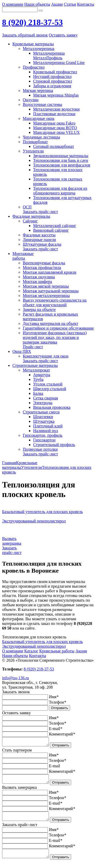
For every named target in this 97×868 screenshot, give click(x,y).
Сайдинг (30, 221)
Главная (9, 463)
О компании (13, 4)
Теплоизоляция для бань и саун (61, 160)
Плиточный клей (48, 426)
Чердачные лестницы (41, 137)
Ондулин (31, 100)
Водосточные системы (42, 104)
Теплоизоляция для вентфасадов (62, 165)
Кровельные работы (57, 651)
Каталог (31, 651)
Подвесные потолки (40, 449)
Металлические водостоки (56, 109)
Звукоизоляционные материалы (61, 156)
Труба (38, 379)
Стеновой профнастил (53, 81)
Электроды (43, 403)
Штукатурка (44, 421)
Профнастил (34, 67)
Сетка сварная (46, 398)
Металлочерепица (39, 49)
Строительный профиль (54, 445)
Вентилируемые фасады (44, 263)
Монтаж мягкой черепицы (46, 286)
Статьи (70, 4)
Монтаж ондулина (39, 277)
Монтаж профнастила (42, 268)
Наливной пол (46, 431)
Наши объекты (37, 4)
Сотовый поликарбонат (54, 146)
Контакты (86, 4)
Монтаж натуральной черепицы (51, 291)
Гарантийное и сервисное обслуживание (58, 328)
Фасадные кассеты (39, 235)
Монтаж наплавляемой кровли (50, 272)
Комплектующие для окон (46, 356)
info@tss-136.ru (16, 678)
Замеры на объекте (39, 309)
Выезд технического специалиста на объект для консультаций (55, 302)
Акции (57, 4)
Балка (38, 393)
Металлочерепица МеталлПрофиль (49, 56)
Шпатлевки (43, 417)
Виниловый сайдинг (51, 230)
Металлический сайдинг (55, 226)
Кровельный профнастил (55, 72)
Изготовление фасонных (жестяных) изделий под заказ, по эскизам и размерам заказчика (55, 337)
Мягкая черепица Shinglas (56, 95)
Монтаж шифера (37, 282)
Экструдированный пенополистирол (34, 646)
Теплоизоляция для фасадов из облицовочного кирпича (60, 191)
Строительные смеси (41, 412)
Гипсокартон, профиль (43, 435)
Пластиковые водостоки (54, 114)
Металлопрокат (36, 370)
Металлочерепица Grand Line (59, 63)
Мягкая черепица (38, 90)
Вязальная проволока (52, 407)
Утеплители (33, 151)
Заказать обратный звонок (25, 35)
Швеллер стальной (50, 389)
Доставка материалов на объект (50, 323)
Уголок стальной (48, 384)
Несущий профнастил (52, 76)
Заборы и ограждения (52, 86)
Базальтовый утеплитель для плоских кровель (42, 642)
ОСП (27, 207)
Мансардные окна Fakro (54, 123)
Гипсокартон (44, 440)
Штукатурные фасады (42, 244)
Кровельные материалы (20, 465)
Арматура (42, 375)
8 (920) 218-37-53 (32, 22)
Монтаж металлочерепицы (46, 296)
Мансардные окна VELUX (56, 132)
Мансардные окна (39, 118)
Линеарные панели (39, 240)
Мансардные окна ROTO (55, 128)
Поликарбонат (35, 142)
